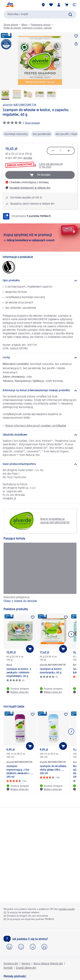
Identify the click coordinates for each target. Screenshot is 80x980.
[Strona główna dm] (10, 5)
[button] (74, 5)
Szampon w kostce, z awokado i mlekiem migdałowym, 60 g (19, 673)
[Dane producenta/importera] (40, 464)
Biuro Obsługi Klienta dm (48, 964)
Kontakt (8, 968)
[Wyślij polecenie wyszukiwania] (70, 14)
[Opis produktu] (40, 281)
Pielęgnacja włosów (41, 25)
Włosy (24, 25)
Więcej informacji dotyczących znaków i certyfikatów (36, 426)
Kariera (26, 964)
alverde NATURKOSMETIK (19, 105)
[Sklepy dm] (43, 5)
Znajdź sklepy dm (26, 968)
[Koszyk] (67, 5)
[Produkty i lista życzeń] (51, 5)
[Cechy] (40, 358)
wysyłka (28, 158)
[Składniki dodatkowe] (40, 435)
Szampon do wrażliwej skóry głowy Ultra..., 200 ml (53, 770)
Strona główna (11, 25)
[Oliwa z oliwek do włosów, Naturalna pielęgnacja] (40, 573)
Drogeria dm (11, 964)
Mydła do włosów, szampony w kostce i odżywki (28, 28)
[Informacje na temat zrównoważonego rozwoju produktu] (40, 391)
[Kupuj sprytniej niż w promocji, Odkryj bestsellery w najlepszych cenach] (40, 237)
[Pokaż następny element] (71, 634)
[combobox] (40, 14)
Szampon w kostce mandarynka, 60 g (51, 671)
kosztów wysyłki (67, 909)
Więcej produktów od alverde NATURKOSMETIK (38, 521)
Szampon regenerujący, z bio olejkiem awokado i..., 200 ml (20, 772)
